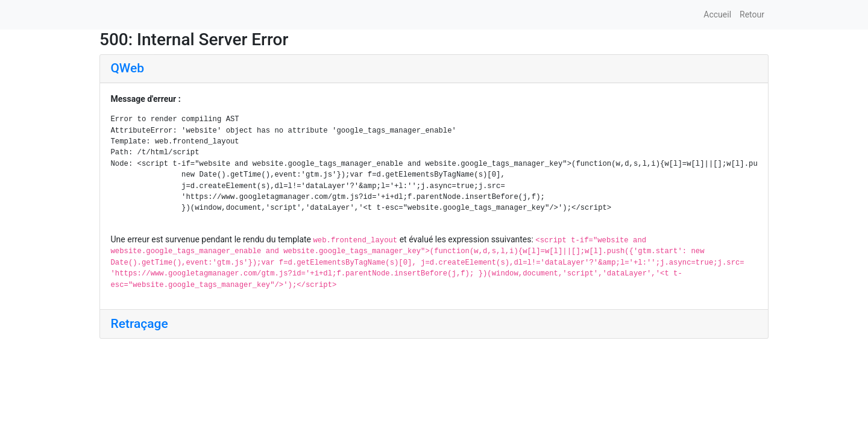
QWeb (127, 68)
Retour (752, 14)
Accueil (717, 14)
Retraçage (140, 324)
